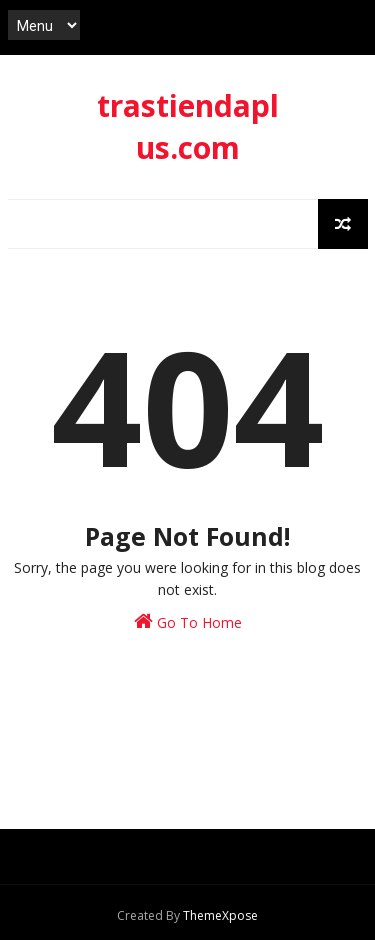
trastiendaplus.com (188, 126)
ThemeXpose (220, 915)
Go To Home (188, 621)
